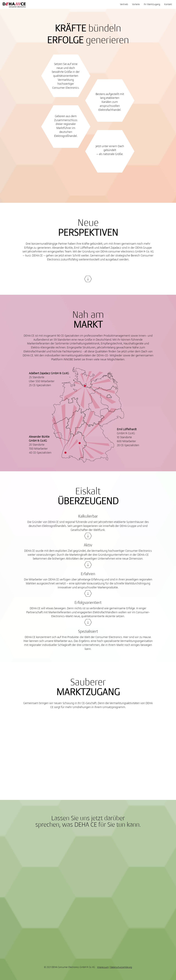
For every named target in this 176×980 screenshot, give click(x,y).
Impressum (103, 967)
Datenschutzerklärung (121, 967)
